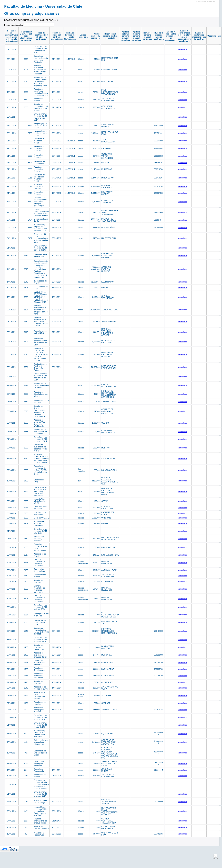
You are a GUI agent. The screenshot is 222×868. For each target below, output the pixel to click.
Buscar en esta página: (14, 25)
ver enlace (182, 49)
